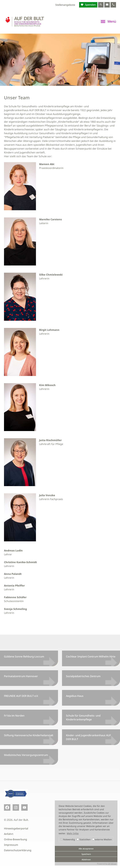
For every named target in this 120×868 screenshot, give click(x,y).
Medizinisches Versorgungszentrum (26, 755)
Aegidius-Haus (75, 696)
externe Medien (102, 839)
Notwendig (68, 839)
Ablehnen (86, 860)
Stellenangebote (65, 5)
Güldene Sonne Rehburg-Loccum (24, 656)
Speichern (86, 854)
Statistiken (84, 839)
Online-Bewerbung (15, 839)
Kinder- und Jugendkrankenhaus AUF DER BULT (88, 737)
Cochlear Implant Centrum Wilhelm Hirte (91, 656)
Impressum (11, 845)
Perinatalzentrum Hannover (21, 676)
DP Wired (112, 864)
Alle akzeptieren (86, 849)
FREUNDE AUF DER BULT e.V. (21, 696)
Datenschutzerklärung (18, 850)
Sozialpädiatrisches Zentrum (83, 676)
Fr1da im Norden (14, 716)
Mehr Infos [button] (73, 833)
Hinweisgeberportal (16, 828)
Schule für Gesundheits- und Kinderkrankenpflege (83, 717)
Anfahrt (9, 834)
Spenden (90, 5)
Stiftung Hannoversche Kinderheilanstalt (29, 735)
